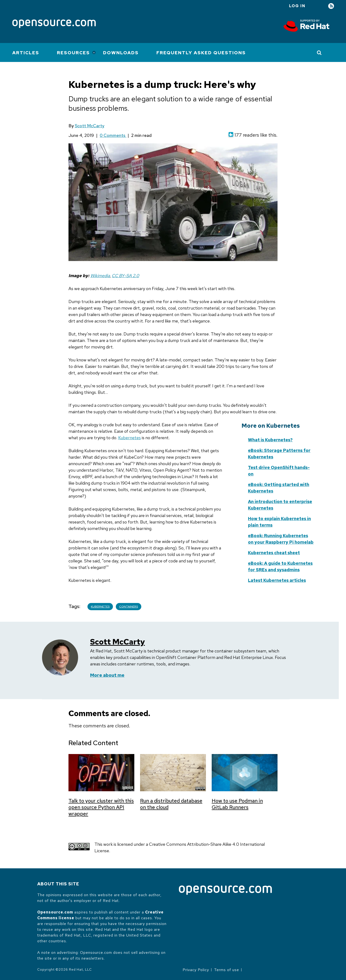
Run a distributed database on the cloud (171, 804)
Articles (26, 53)
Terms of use (227, 970)
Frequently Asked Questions (201, 53)
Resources (73, 53)
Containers (129, 607)
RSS (331, 6)
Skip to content (197, 447)
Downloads (121, 53)
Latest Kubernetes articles (277, 580)
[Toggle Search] (319, 53)
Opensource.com (55, 912)
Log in (297, 6)
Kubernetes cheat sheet (274, 553)
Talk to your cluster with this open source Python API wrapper (101, 807)
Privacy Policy (196, 970)
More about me (107, 675)
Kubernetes (130, 438)
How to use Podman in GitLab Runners (237, 804)
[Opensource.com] (54, 24)
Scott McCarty (90, 126)
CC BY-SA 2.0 (125, 276)
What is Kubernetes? (270, 440)
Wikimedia (100, 276)
